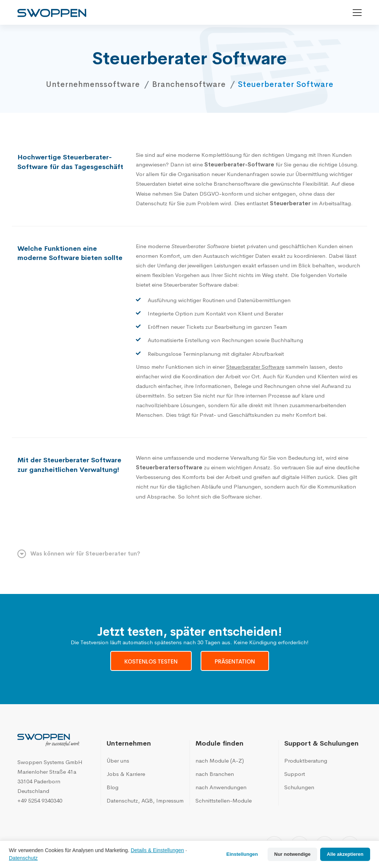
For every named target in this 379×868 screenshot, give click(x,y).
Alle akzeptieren (345, 854)
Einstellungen (242, 854)
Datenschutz (23, 858)
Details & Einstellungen (157, 850)
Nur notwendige (292, 854)
